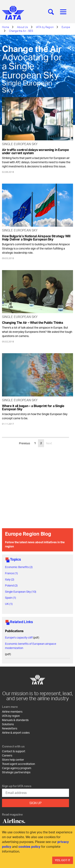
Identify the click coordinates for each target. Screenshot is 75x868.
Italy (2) (10, 579)
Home (5, 27)
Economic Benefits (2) (19, 567)
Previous (24, 443)
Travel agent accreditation (18, 764)
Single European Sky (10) (21, 592)
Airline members (12, 712)
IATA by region (11, 716)
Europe (66, 27)
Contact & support (14, 751)
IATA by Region (45, 27)
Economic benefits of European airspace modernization (31, 646)
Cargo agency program (17, 768)
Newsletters (10, 728)
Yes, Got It (63, 860)
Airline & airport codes (16, 733)
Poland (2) (11, 585)
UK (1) (9, 604)
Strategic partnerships (16, 772)
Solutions (8, 724)
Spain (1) (10, 598)
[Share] (70, 48)
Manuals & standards (15, 720)
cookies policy (29, 846)
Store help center (13, 760)
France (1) (11, 573)
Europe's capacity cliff (19, 637)
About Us (22, 27)
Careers (7, 755)
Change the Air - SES (21, 31)
